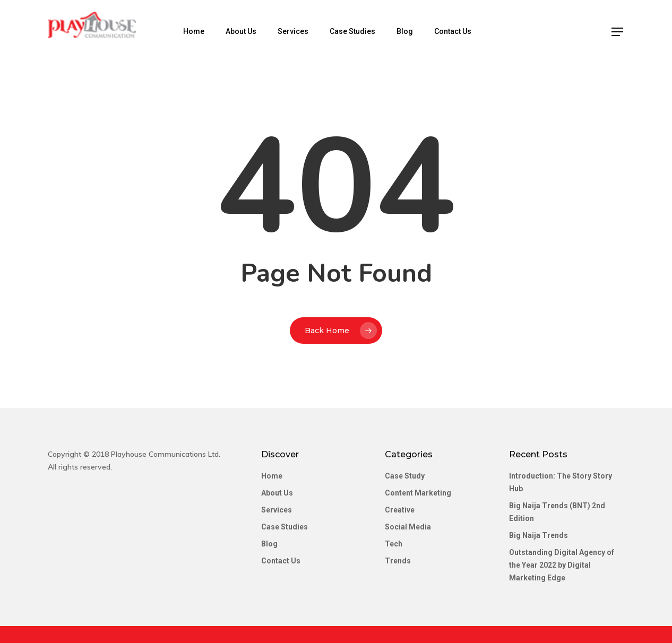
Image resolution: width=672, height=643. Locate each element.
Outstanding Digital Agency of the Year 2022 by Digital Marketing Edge (562, 565)
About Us (250, 31)
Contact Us (462, 31)
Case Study (405, 476)
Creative (400, 510)
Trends (398, 561)
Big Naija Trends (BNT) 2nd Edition (557, 512)
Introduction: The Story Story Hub (561, 482)
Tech (394, 544)
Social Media (408, 527)
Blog (414, 31)
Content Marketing (418, 493)
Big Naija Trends (539, 535)
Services (302, 31)
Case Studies (361, 31)
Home (203, 31)
